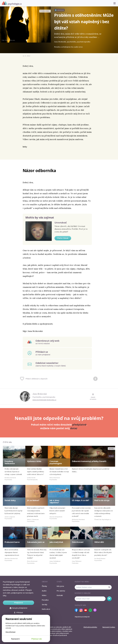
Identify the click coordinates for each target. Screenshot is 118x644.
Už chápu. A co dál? (81, 500)
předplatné (79, 425)
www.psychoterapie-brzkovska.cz (44, 400)
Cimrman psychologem (56, 462)
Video (44, 595)
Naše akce (46, 609)
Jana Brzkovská (40, 394)
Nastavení (15, 639)
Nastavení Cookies (109, 627)
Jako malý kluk (56, 542)
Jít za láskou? (33, 500)
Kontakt (60, 595)
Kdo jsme (60, 586)
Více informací (10, 632)
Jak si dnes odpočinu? (54, 501)
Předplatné (18, 603)
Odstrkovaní (78, 542)
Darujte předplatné (18, 608)
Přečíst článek (63, 238)
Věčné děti (99, 542)
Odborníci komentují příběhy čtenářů (89, 461)
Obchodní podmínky (90, 627)
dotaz (74, 428)
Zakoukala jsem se (36, 542)
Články (44, 586)
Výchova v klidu (34, 461)
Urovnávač (61, 223)
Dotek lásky (10, 500)
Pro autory (61, 591)
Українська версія (82, 617)
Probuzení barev (12, 542)
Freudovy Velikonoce (10, 462)
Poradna (45, 600)
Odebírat (109, 599)
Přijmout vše (37, 639)
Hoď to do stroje (102, 500)
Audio (44, 591)
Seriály (45, 604)
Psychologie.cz (12, 3)
